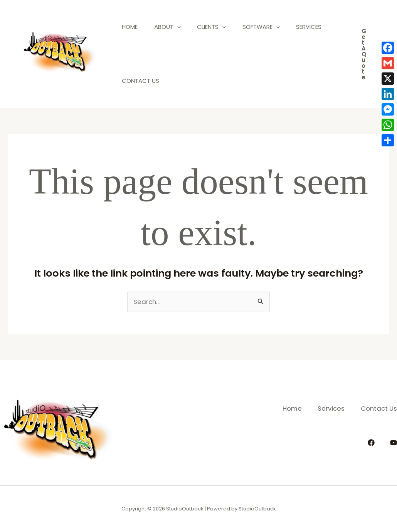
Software (271, 27)
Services (136, 81)
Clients (219, 27)
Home (131, 27)
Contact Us (187, 81)
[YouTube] (394, 442)
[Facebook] (371, 442)
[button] (364, 54)
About (172, 27)
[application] (181, 27)
